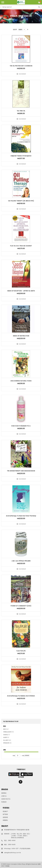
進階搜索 (5, 817)
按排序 (15, 30)
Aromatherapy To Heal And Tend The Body (21, 516)
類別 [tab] (5, 726)
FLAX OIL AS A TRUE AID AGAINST (21, 246)
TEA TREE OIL (21, 111)
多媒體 (6, 738)
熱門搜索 (5, 814)
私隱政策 (4, 802)
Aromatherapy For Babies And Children (21, 696)
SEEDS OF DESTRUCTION (21, 336)
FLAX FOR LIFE (21, 651)
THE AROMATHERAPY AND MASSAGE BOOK (21, 471)
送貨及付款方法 (6, 799)
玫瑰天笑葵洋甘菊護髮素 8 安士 (21, 426)
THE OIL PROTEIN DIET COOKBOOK (21, 66)
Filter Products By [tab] (11, 721)
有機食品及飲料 (8, 732)
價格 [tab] (5, 750)
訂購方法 (4, 796)
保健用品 (7, 735)
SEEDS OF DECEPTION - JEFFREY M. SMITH (21, 291)
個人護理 (7, 740)
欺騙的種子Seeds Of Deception (21, 156)
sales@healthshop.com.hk (12, 853)
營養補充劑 (7, 743)
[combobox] (21, 7)
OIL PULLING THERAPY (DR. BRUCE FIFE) (21, 201)
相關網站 (5, 820)
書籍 (6, 729)
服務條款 (4, 793)
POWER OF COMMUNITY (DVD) (21, 606)
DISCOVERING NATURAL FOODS (21, 381)
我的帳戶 (5, 811)
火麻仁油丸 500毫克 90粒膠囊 (21, 561)
